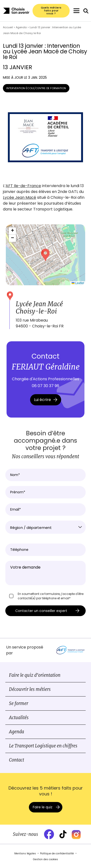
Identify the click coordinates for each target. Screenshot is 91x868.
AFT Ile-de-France (23, 186)
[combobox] (45, 527)
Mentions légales (25, 854)
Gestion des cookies (45, 859)
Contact (17, 760)
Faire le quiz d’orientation (35, 675)
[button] (45, 255)
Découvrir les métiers (30, 689)
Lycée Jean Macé (20, 197)
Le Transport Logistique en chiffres (43, 746)
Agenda (17, 732)
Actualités (19, 718)
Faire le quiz (43, 807)
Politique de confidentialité (57, 854)
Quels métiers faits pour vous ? (51, 11)
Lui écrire (46, 400)
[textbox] (45, 528)
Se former (19, 703)
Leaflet (78, 283)
